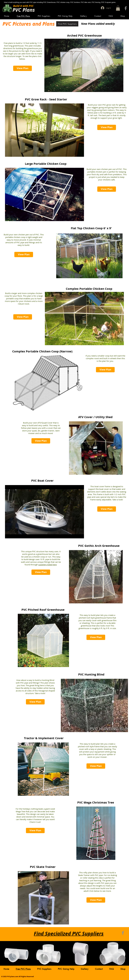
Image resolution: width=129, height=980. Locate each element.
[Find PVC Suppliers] (67, 24)
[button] (118, 8)
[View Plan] (23, 68)
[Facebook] (126, 8)
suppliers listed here (47, 565)
